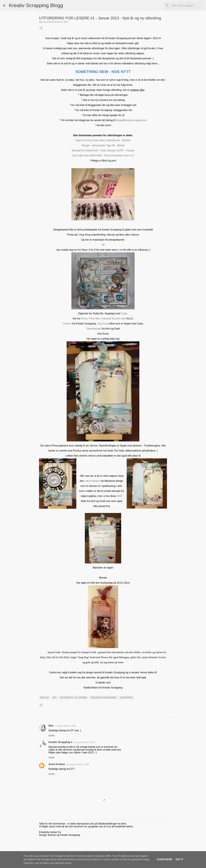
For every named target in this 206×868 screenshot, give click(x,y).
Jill (103, 245)
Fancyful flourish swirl (114, 319)
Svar (51, 736)
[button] (41, 29)
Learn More (164, 859)
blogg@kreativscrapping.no (131, 120)
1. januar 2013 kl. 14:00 (65, 726)
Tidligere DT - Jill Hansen (73, 698)
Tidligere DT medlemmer (103, 698)
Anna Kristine (57, 764)
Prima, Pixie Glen (91, 319)
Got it (179, 859)
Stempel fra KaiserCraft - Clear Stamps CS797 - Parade (103, 150)
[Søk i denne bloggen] (187, 6)
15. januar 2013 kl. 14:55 (77, 764)
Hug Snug (103, 324)
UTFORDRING (126, 698)
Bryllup (45, 698)
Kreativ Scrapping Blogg (36, 5)
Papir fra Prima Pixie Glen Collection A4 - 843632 (103, 140)
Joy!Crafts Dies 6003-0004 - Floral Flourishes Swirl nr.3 (103, 156)
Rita (51, 726)
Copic (124, 313)
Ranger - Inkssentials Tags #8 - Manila (103, 145)
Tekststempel (94, 329)
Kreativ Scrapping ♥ (60, 742)
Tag (55, 698)
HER (119, 496)
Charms (67, 324)
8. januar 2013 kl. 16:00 (84, 742)
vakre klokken (92, 481)
